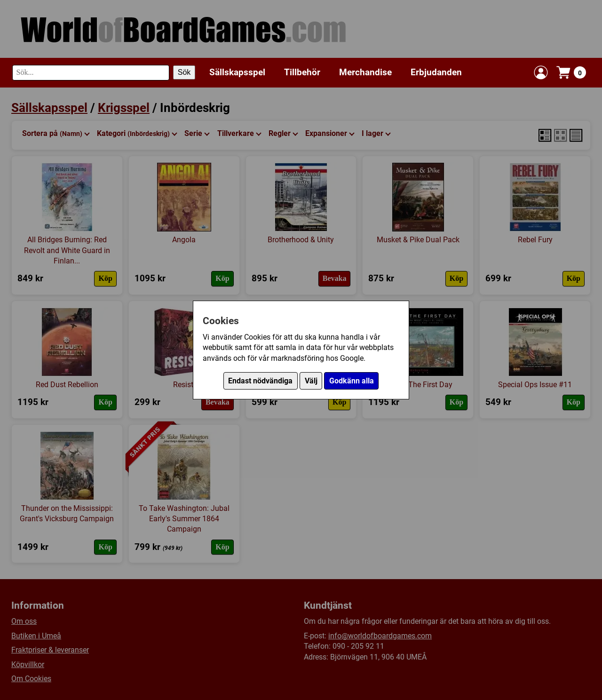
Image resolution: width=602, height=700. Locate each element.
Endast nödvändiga (260, 381)
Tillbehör (302, 72)
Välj (311, 381)
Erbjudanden (436, 72)
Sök (184, 72)
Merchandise (365, 72)
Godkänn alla (352, 381)
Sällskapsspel (237, 72)
